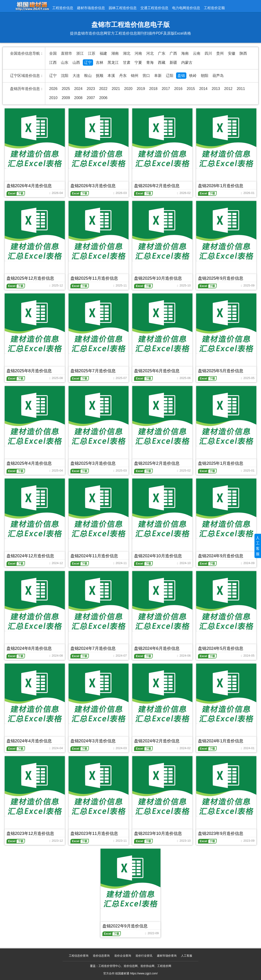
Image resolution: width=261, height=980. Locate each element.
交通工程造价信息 (154, 8)
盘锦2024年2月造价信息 (157, 741)
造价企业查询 (123, 956)
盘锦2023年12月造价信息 (30, 833)
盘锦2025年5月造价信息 (221, 371)
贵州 (220, 53)
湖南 (115, 53)
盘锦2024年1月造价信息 (221, 741)
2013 (216, 89)
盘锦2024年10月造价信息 (158, 556)
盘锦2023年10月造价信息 (158, 833)
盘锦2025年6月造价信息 (157, 371)
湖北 (127, 53)
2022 (103, 89)
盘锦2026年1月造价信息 (221, 186)
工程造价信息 (63, 8)
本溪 (111, 76)
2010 (53, 98)
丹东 (123, 76)
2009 (66, 98)
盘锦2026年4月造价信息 (29, 186)
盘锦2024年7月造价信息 (93, 648)
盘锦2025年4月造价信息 (29, 463)
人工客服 (187, 956)
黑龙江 (113, 63)
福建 (103, 53)
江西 (53, 63)
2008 (78, 98)
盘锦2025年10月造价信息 (158, 278)
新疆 (173, 63)
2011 (241, 89)
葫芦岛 (218, 76)
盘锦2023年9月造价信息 (221, 833)
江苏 (92, 53)
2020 (128, 89)
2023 (91, 89)
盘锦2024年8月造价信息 (29, 648)
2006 (103, 98)
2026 (53, 89)
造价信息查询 (101, 956)
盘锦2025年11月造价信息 (94, 278)
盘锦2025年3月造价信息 (93, 463)
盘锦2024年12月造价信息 (30, 556)
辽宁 (88, 63)
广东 (162, 53)
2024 (78, 89)
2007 (91, 98)
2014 (203, 89)
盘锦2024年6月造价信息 (157, 648)
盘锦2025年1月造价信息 (221, 463)
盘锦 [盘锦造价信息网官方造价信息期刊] (181, 76)
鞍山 (88, 76)
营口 (146, 76)
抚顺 (100, 76)
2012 (228, 89)
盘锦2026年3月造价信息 (93, 186)
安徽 (232, 53)
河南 (138, 53)
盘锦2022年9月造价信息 (125, 926)
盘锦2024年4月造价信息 (29, 741)
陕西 (243, 53)
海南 (185, 53)
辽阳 (170, 76)
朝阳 (205, 76)
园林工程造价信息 (123, 8)
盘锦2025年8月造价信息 (29, 371)
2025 (66, 89)
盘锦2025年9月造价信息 (221, 278)
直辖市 (66, 53)
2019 (141, 89)
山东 (65, 63)
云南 (197, 53)
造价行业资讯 (144, 956)
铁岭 (193, 76)
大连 (76, 76)
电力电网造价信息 (186, 8)
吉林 (100, 63)
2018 (153, 89)
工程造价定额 (214, 8)
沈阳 (65, 76)
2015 (191, 89)
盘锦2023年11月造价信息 (94, 833)
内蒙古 (187, 63)
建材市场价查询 (167, 956)
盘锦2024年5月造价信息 (221, 648)
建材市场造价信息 (91, 8)
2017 (166, 89)
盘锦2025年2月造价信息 (157, 463)
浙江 (80, 53)
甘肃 (127, 63)
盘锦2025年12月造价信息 (30, 278)
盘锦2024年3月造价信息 (93, 741)
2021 (116, 89)
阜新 (158, 76)
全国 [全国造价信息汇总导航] (53, 53)
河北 (150, 53)
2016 (178, 89)
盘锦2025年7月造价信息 (93, 371)
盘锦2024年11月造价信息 (94, 556)
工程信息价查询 (79, 956)
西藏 (162, 63)
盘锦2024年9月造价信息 (221, 556)
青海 (150, 63)
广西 (173, 53)
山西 (76, 63)
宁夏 (138, 63)
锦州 (135, 76)
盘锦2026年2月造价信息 (157, 186)
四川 (208, 53)
